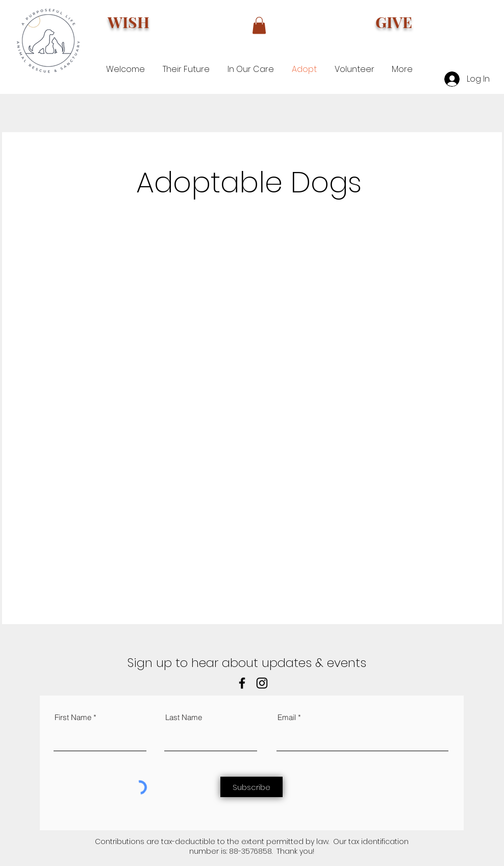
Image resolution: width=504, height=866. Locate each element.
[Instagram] (262, 683)
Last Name (184, 717)
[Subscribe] (251, 787)
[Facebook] (242, 683)
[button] (259, 25)
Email (287, 717)
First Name (73, 717)
